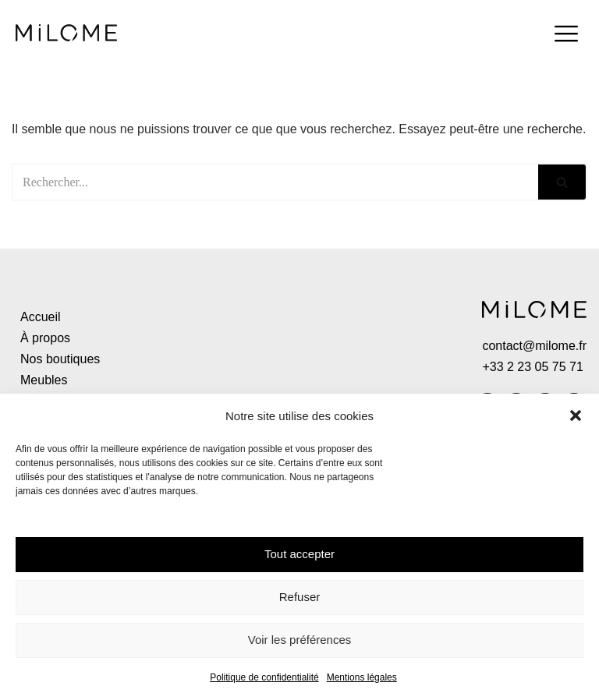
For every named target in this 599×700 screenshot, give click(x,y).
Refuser (300, 597)
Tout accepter (299, 554)
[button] (576, 415)
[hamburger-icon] (566, 36)
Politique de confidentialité (264, 677)
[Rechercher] (275, 182)
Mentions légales (362, 677)
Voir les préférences (300, 640)
